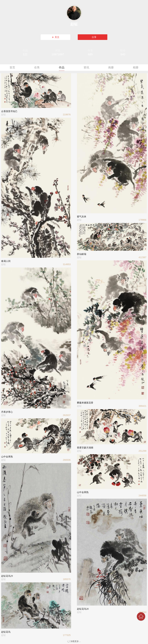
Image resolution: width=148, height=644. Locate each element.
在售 (37, 67)
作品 (62, 67)
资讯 (86, 67)
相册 (136, 67)
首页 (12, 67)
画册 (111, 67)
